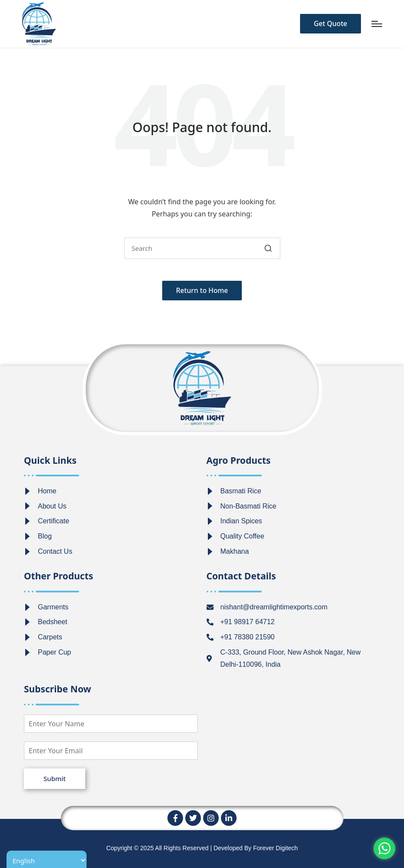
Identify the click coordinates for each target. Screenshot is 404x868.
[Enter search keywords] (202, 248)
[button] (328, 24)
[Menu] (377, 24)
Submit (55, 778)
